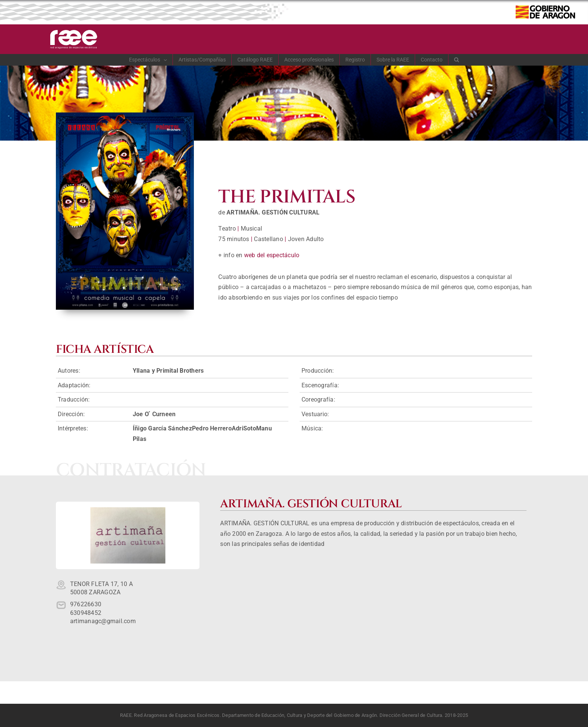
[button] (457, 60)
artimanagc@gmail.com (103, 621)
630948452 (86, 613)
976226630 (86, 604)
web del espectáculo (272, 255)
